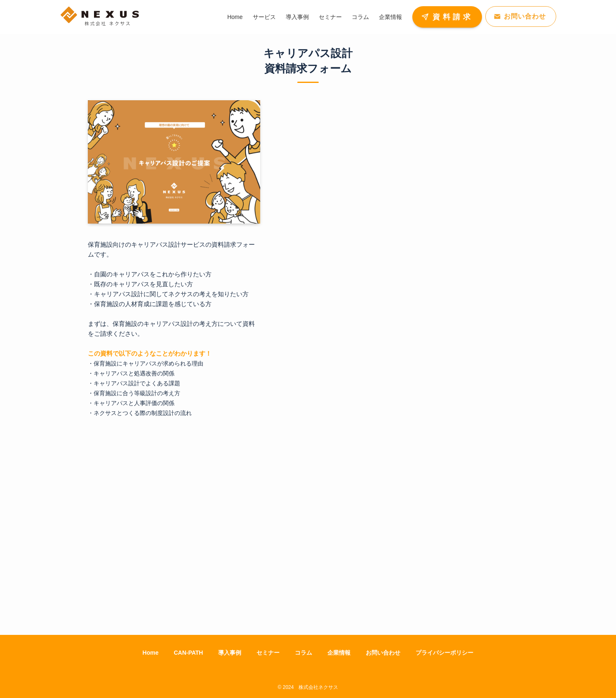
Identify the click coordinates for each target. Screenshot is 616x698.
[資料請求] (399, 348)
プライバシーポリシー (444, 653)
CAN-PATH (188, 653)
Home (151, 653)
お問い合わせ (383, 653)
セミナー (268, 653)
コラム (303, 653)
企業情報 (339, 653)
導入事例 (230, 653)
